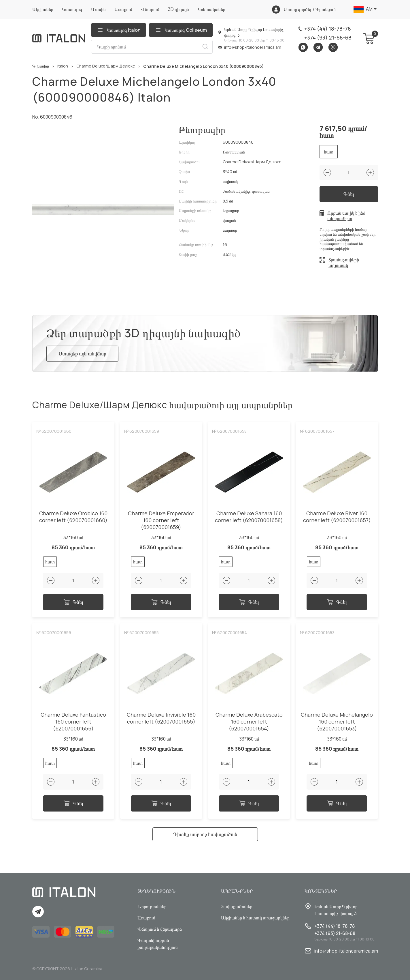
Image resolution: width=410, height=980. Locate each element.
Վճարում (150, 9)
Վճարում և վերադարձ (160, 929)
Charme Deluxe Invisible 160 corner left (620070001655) (161, 718)
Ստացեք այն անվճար (82, 353)
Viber (333, 47)
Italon (63, 66)
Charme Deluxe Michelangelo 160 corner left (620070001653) (337, 722)
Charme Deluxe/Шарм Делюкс (106, 66)
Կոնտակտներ (211, 9)
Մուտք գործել (297, 9)
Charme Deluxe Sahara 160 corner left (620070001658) (249, 517)
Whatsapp (303, 47)
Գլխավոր (41, 66)
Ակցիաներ (43, 9)
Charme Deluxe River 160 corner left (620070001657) (337, 517)
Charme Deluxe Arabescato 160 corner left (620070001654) (249, 722)
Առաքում (123, 9)
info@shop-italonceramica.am (253, 47)
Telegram (318, 47)
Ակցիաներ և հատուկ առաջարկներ (255, 918)
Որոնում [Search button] (205, 47)
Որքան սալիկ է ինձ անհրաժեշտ (346, 216)
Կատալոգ (72, 9)
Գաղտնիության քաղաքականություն (158, 944)
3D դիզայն (178, 9)
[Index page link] (59, 38)
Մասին (98, 9)
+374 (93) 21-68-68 (328, 38)
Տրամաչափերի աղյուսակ (344, 262)
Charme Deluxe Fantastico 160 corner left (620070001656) (73, 722)
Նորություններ (152, 906)
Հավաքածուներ (237, 906)
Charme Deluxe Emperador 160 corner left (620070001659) (161, 520)
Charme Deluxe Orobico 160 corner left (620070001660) (73, 517)
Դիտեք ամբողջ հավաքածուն (205, 834)
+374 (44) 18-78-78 (328, 29)
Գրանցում (326, 9)
